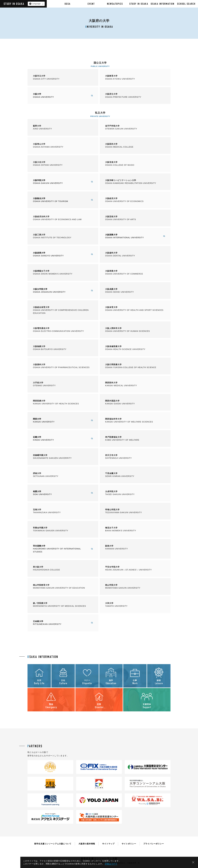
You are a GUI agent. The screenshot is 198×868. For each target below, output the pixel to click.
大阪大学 (60, 96)
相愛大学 (60, 493)
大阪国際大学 (132, 236)
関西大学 (60, 421)
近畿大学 (60, 439)
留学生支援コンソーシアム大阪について (53, 844)
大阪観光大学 (60, 200)
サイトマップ (108, 844)
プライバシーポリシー (154, 844)
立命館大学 (60, 623)
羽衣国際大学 (60, 549)
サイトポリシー (129, 844)
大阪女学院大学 (60, 291)
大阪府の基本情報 (87, 844)
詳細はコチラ (111, 864)
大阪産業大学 (60, 254)
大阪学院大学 (60, 182)
